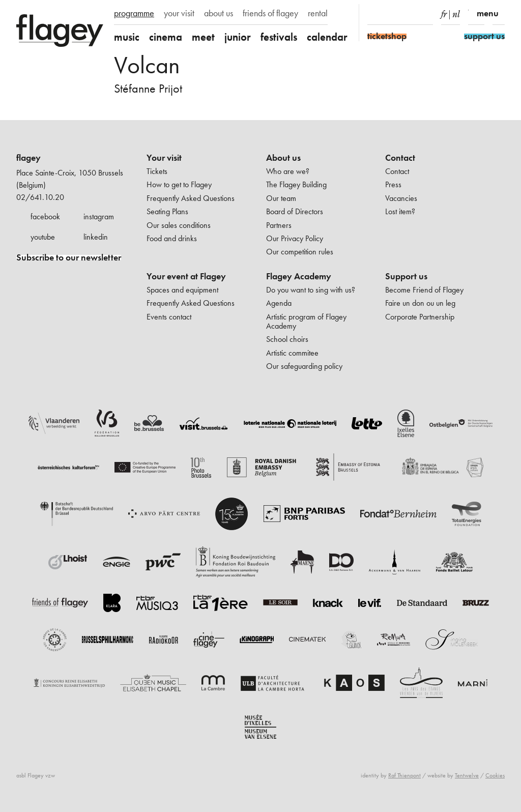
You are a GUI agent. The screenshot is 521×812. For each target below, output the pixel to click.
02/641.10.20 (40, 197)
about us (219, 13)
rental (318, 13)
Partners (279, 225)
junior (238, 37)
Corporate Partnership (420, 317)
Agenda (279, 303)
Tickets (157, 171)
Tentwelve (467, 775)
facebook (45, 216)
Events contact (169, 317)
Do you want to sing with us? (311, 290)
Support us (406, 276)
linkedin (96, 237)
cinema (166, 37)
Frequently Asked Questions (191, 198)
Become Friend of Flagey (424, 290)
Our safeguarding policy (304, 366)
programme (134, 13)
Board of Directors (295, 211)
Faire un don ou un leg (420, 303)
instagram (99, 216)
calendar (327, 37)
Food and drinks (172, 238)
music (127, 37)
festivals (279, 37)
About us (283, 158)
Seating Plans (167, 211)
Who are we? (288, 171)
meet (203, 37)
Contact (400, 158)
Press (393, 184)
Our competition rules (300, 252)
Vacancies (401, 198)
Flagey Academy (299, 276)
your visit (179, 13)
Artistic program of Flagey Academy (306, 321)
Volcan (147, 65)
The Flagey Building (296, 184)
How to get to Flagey (179, 184)
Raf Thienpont (404, 775)
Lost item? (400, 211)
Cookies (495, 775)
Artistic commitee (292, 353)
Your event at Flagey (186, 276)
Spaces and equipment (182, 290)
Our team (281, 198)
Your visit (164, 158)
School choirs (287, 339)
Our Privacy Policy (295, 238)
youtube (43, 237)
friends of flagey (270, 13)
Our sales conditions (179, 225)
